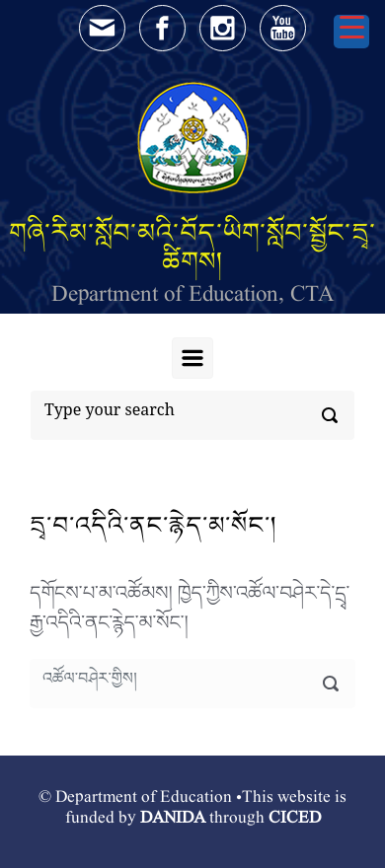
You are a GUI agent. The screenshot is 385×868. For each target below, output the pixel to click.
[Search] (192, 415)
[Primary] (192, 358)
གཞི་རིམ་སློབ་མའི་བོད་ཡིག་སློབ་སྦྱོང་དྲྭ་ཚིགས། (192, 247)
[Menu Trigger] (351, 32)
